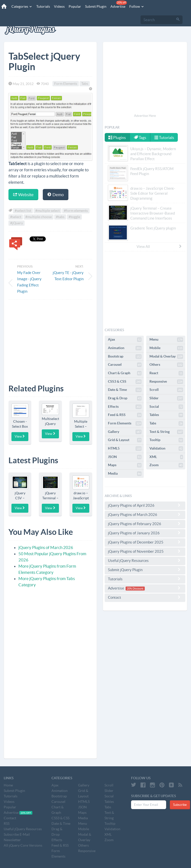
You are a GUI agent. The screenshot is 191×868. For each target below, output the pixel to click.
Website (23, 195)
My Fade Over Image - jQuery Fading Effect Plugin (29, 282)
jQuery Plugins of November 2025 (145, 551)
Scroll (166, 390)
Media (125, 474)
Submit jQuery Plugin (145, 570)
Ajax (125, 340)
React (166, 373)
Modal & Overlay (166, 357)
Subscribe (180, 805)
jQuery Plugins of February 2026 (145, 524)
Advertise (119, 4)
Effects (125, 407)
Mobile (166, 348)
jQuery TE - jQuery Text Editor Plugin (68, 276)
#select (16, 217)
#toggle (74, 217)
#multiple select (48, 211)
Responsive (166, 382)
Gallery (125, 432)
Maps (125, 465)
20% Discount (135, 589)
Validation (166, 449)
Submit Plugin (96, 6)
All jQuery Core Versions (23, 845)
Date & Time (125, 390)
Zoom (166, 465)
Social (166, 407)
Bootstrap (125, 357)
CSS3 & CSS (125, 382)
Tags (140, 137)
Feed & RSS (125, 415)
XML (166, 457)
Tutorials (43, 6)
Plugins (117, 137)
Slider (166, 398)
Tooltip (166, 440)
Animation (125, 348)
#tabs (60, 217)
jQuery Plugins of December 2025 (145, 542)
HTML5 (125, 449)
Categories (22, 6)
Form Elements (66, 84)
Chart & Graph (125, 373)
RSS (7, 823)
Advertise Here (145, 116)
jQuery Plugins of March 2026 (46, 547)
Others (166, 365)
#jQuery (17, 223)
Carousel (125, 365)
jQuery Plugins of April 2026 (145, 505)
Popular (75, 6)
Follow (137, 6)
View (20, 436)
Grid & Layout (125, 440)
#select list (23, 211)
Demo (56, 195)
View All (159, 246)
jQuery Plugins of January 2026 (145, 533)
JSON (125, 457)
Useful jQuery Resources (145, 560)
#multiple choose (39, 217)
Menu (166, 340)
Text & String (166, 432)
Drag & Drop (125, 398)
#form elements (76, 211)
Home (8, 785)
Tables (166, 415)
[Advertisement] (50, 338)
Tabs (85, 84)
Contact (145, 597)
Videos (59, 6)
